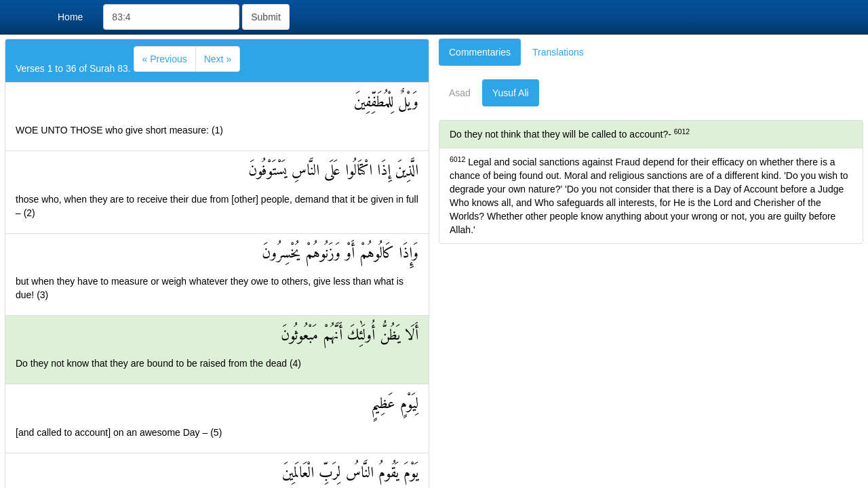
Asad (460, 93)
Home (70, 17)
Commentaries (480, 52)
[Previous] (165, 59)
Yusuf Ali (511, 93)
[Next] (218, 59)
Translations (558, 52)
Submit (266, 17)
